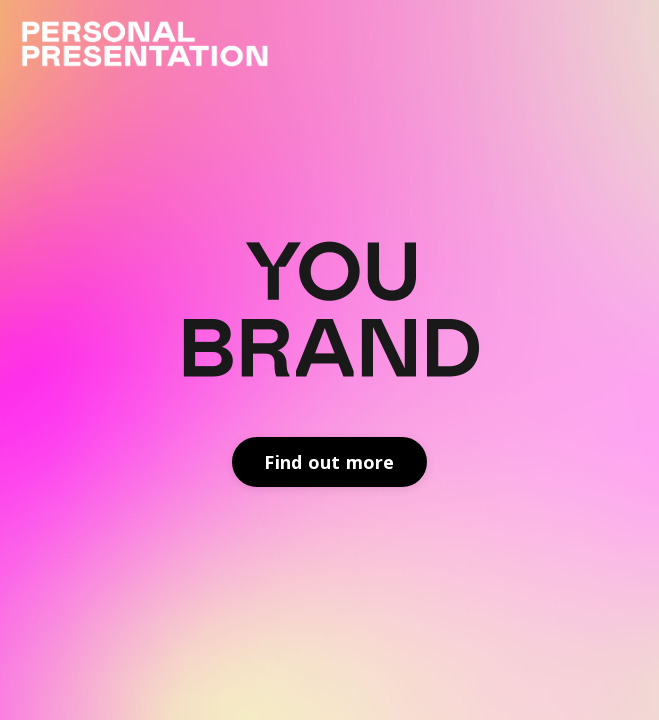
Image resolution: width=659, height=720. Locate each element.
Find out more (329, 462)
